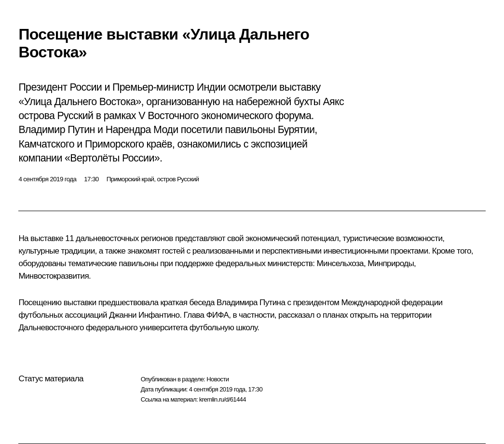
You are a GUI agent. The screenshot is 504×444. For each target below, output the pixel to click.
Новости (218, 379)
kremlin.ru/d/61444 (223, 399)
